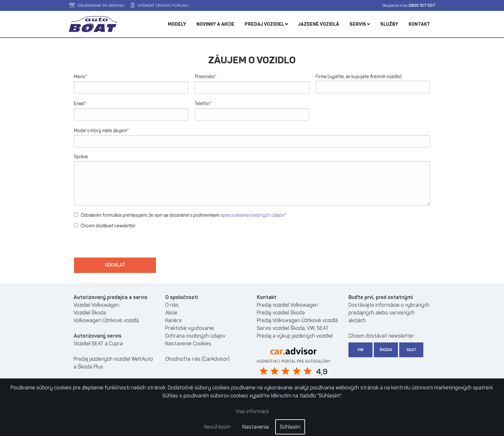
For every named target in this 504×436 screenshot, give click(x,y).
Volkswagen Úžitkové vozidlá (106, 320)
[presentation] (123, 245)
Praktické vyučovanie (190, 328)
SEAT (411, 350)
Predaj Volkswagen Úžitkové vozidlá (297, 320)
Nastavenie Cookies (188, 344)
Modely (177, 24)
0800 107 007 (422, 5)
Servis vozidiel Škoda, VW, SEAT (293, 328)
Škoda (386, 350)
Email (80, 103)
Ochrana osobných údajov (195, 336)
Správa (81, 157)
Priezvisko (206, 76)
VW (360, 350)
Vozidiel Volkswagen (96, 305)
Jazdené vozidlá (319, 24)
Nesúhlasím (217, 427)
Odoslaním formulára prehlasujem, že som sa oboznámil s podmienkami (180, 215)
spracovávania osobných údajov (252, 215)
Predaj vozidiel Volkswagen (287, 305)
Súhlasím (290, 427)
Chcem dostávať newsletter (105, 226)
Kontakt (419, 24)
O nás (172, 305)
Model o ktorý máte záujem (101, 130)
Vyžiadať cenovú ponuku (160, 5)
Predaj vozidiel (266, 24)
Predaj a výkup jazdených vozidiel (295, 336)
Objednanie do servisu (97, 5)
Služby (389, 24)
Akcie (171, 313)
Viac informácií (252, 411)
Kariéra (173, 320)
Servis (360, 24)
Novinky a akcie (215, 24)
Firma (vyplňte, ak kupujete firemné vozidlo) (359, 77)
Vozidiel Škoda (90, 313)
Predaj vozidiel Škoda (281, 313)
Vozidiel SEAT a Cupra (98, 344)
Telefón (203, 103)
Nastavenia (256, 427)
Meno (81, 76)
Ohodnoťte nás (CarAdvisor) (197, 359)
